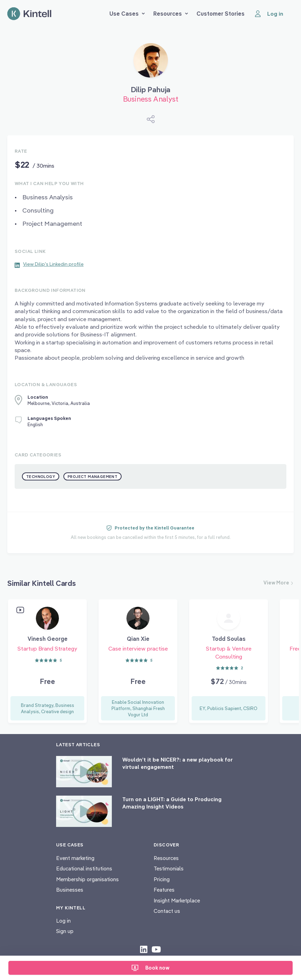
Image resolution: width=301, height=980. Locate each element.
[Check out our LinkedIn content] (144, 949)
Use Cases (127, 14)
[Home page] (29, 14)
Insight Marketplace (177, 901)
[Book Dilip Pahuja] (151, 63)
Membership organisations (87, 879)
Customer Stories (221, 14)
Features (164, 890)
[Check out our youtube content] (156, 949)
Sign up (65, 931)
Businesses (70, 890)
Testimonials (169, 869)
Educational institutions (84, 869)
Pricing (162, 879)
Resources (171, 14)
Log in (63, 921)
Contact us (167, 911)
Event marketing (75, 858)
